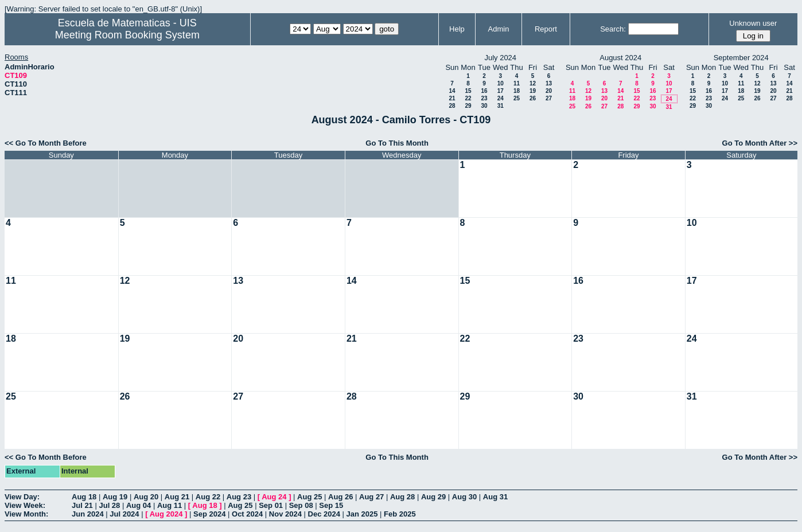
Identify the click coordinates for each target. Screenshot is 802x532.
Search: (613, 29)
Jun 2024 (88, 514)
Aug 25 (309, 497)
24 (501, 98)
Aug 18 (84, 497)
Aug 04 (139, 505)
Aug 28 (402, 497)
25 (517, 98)
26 (533, 98)
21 (452, 98)
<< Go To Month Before (46, 143)
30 (484, 106)
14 (452, 91)
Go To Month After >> (760, 143)
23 (484, 98)
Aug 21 (177, 497)
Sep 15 (331, 505)
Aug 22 (208, 497)
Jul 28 (109, 505)
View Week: (25, 505)
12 (533, 83)
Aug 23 (239, 497)
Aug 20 (146, 497)
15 (468, 91)
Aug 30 (464, 497)
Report (546, 29)
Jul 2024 (124, 514)
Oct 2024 (247, 514)
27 (549, 98)
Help (457, 29)
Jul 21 (82, 505)
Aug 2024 (166, 514)
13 (549, 83)
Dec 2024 (324, 514)
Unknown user (753, 23)
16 (484, 91)
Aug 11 (170, 505)
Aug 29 (433, 497)
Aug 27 (371, 497)
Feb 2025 (400, 514)
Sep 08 (301, 505)
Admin (499, 29)
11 (517, 83)
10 (501, 83)
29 (468, 106)
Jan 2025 (362, 514)
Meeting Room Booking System (127, 35)
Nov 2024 (285, 514)
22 (468, 98)
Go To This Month (397, 143)
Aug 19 (115, 497)
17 (501, 91)
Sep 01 (271, 505)
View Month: (26, 514)
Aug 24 (274, 497)
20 (549, 91)
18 (517, 91)
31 (501, 106)
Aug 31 (495, 497)
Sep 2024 (209, 514)
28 (452, 106)
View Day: (22, 497)
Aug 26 (340, 497)
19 (533, 91)
